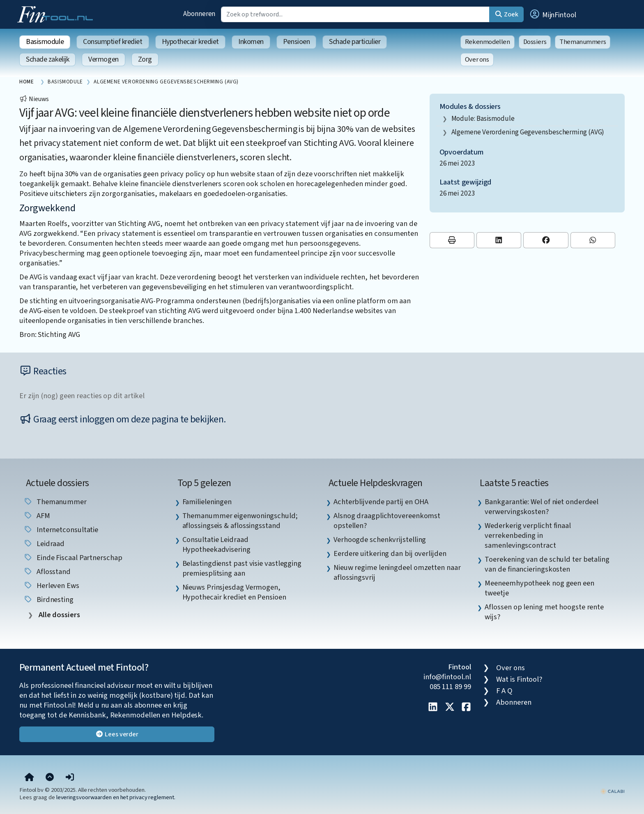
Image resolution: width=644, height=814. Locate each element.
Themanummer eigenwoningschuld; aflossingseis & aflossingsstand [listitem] (240, 521)
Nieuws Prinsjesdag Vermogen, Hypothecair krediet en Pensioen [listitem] (234, 592)
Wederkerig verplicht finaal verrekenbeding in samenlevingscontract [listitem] (528, 535)
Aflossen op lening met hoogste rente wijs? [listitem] (544, 612)
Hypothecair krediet (190, 42)
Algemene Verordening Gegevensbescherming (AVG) (528, 132)
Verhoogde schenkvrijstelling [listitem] (380, 540)
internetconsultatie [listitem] (61, 530)
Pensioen (296, 42)
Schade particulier (355, 42)
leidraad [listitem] (44, 544)
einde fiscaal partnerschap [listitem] (73, 558)
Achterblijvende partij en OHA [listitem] (381, 502)
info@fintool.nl (447, 677)
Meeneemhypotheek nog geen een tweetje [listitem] (539, 588)
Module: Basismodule (483, 119)
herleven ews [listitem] (51, 586)
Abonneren (199, 14)
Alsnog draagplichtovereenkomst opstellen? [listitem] (387, 521)
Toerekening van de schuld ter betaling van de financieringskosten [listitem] (547, 564)
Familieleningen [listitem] (207, 502)
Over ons (477, 60)
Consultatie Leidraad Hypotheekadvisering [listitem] (216, 544)
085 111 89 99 (450, 687)
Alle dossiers (59, 615)
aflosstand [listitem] (47, 572)
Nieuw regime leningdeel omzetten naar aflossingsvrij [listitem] (397, 572)
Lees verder (117, 734)
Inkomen (251, 42)
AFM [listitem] (37, 516)
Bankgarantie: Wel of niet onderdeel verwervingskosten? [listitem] (542, 507)
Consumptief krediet (113, 42)
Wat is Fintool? (519, 679)
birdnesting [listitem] (48, 600)
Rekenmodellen (488, 42)
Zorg (145, 59)
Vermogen (103, 59)
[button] (552, 14)
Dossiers (535, 42)
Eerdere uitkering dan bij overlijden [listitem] (390, 553)
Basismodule (45, 42)
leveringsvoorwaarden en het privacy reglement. (116, 797)
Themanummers (583, 42)
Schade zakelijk (47, 59)
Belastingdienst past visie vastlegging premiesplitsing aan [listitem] (242, 568)
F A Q (504, 691)
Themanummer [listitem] (55, 502)
